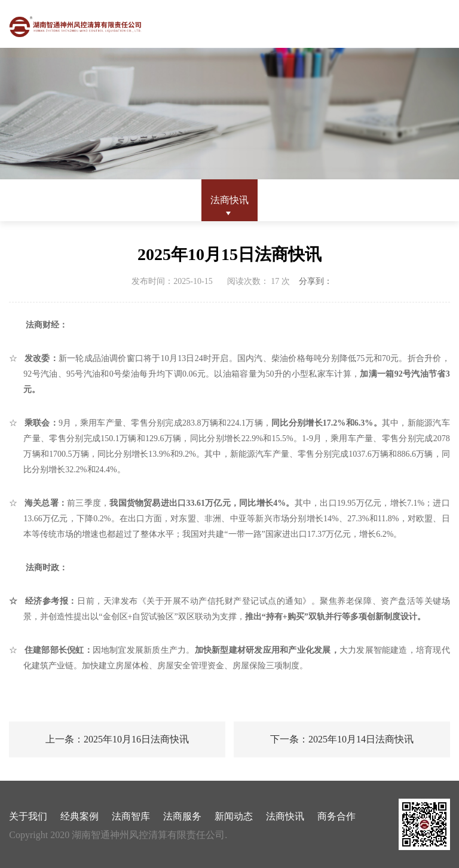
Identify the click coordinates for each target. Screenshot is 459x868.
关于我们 (28, 816)
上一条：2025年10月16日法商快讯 (117, 739)
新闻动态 (234, 816)
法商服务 (182, 816)
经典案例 (79, 816)
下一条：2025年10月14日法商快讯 (342, 739)
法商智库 (131, 816)
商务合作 (336, 816)
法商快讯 (229, 200)
